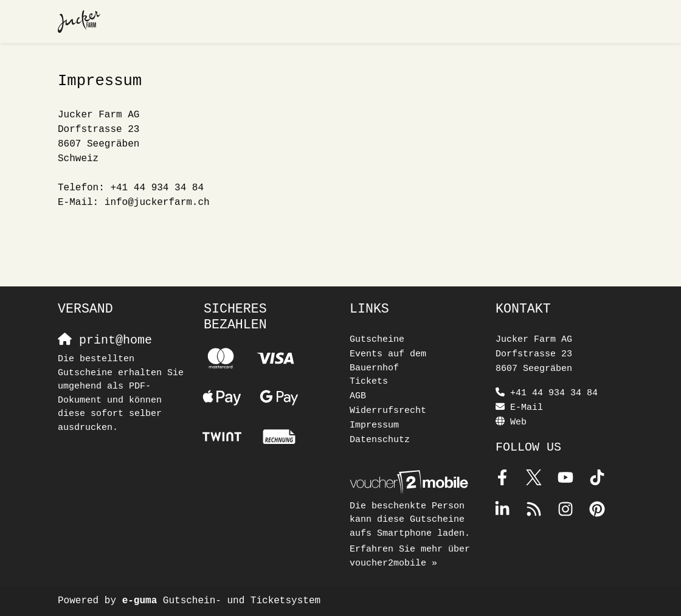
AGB (358, 396)
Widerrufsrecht (388, 411)
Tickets (369, 382)
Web (518, 422)
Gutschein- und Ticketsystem (221, 601)
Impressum (374, 425)
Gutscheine (377, 340)
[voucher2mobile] (411, 483)
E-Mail (527, 408)
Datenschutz (380, 440)
